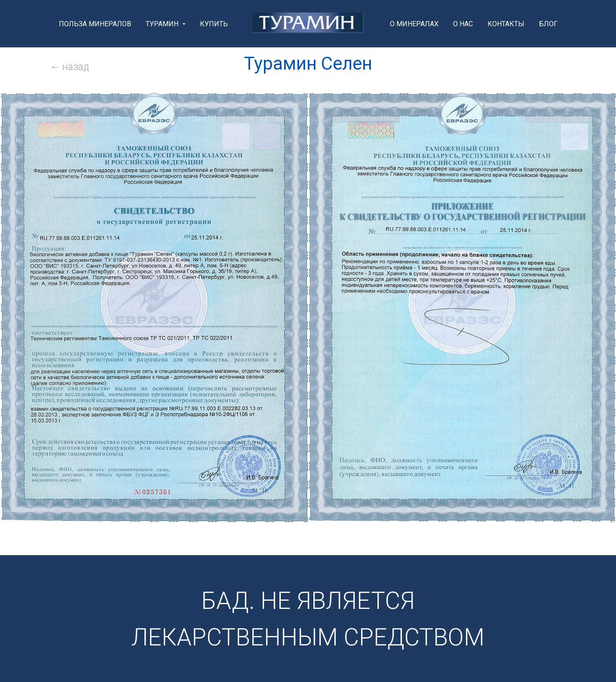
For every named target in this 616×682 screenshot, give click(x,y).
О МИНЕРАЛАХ (414, 24)
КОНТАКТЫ (506, 24)
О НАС (463, 24)
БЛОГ (548, 24)
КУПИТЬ (214, 24)
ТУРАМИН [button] (163, 24)
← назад (69, 67)
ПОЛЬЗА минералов (95, 24)
